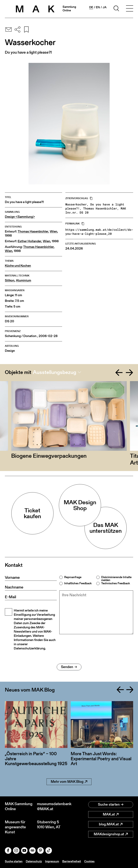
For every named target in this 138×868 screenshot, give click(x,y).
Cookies (89, 861)
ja (105, 7)
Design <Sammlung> (20, 217)
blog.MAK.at (111, 824)
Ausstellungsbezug (55, 372)
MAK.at (111, 814)
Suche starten (111, 804)
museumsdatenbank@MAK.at (53, 806)
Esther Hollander (30, 241)
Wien (54, 231)
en (98, 7)
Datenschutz (34, 861)
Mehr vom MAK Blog (69, 782)
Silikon (10, 280)
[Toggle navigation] (130, 9)
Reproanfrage (73, 577)
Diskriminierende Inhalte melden (116, 579)
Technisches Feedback (116, 583)
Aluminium (24, 280)
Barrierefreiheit (72, 861)
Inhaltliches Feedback (78, 583)
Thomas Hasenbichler (33, 231)
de (91, 7)
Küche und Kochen (18, 266)
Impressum (52, 861)
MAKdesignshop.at (111, 834)
